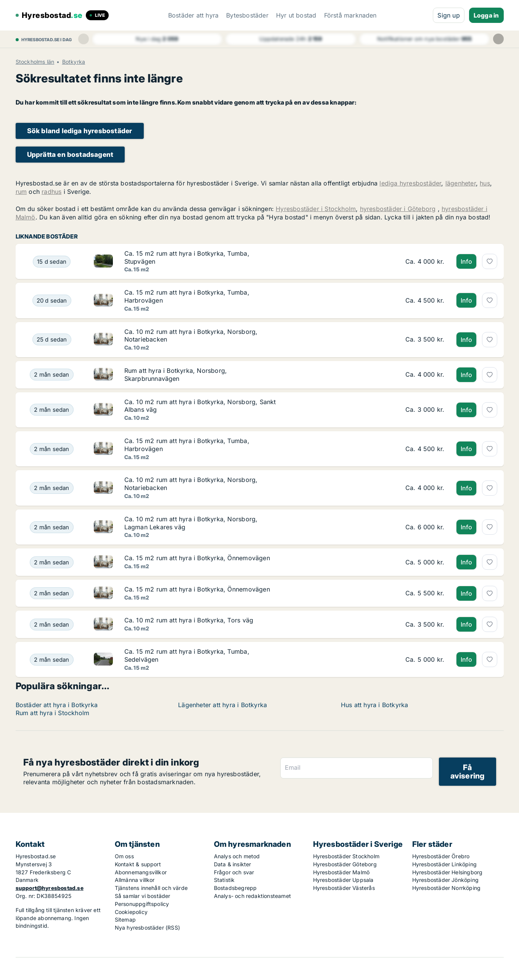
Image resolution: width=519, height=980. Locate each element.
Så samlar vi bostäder (143, 896)
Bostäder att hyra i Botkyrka (57, 705)
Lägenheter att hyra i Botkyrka (223, 705)
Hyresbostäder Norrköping (447, 888)
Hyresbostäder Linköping (445, 864)
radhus (51, 192)
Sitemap (125, 920)
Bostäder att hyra (193, 15)
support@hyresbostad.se (50, 888)
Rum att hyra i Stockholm (53, 713)
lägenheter (461, 183)
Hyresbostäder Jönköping (446, 880)
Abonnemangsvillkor (141, 872)
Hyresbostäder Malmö (341, 872)
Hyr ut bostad (296, 15)
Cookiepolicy (131, 912)
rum (21, 192)
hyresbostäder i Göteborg (398, 209)
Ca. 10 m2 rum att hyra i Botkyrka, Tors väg (189, 620)
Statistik (224, 880)
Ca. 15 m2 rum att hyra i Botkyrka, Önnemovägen (197, 558)
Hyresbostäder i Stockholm (316, 209)
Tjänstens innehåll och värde (151, 888)
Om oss (124, 856)
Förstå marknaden (350, 15)
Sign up (448, 15)
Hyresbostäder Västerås (344, 888)
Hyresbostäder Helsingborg (447, 872)
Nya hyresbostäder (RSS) (148, 928)
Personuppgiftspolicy (142, 904)
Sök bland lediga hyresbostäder (80, 131)
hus (485, 183)
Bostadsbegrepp (235, 888)
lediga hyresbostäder (410, 183)
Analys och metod (237, 856)
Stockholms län (35, 62)
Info (467, 261)
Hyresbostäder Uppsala (343, 880)
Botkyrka (74, 62)
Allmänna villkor (135, 880)
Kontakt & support (138, 864)
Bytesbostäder (247, 15)
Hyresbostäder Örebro (441, 856)
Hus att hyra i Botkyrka (375, 705)
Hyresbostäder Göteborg (345, 864)
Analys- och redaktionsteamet (253, 896)
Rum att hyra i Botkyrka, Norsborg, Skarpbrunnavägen (176, 375)
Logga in (486, 15)
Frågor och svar (234, 872)
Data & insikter (233, 864)
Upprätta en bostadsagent (70, 154)
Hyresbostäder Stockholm (346, 856)
